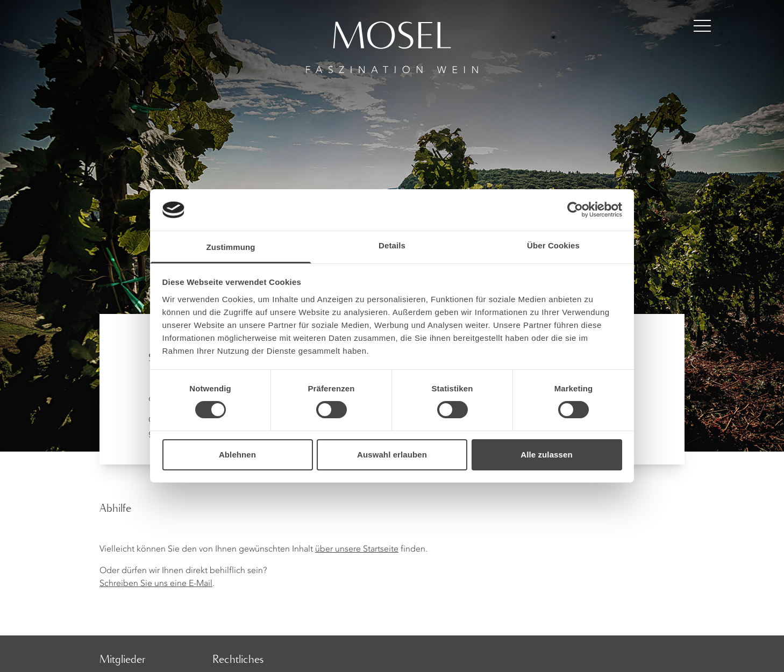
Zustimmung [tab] (231, 247)
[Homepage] (392, 37)
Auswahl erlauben (392, 455)
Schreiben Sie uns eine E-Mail (156, 584)
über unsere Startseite (357, 549)
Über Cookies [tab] (553, 245)
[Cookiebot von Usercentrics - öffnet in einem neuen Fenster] (575, 210)
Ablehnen (237, 455)
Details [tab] (392, 245)
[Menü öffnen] (702, 26)
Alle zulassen (546, 455)
